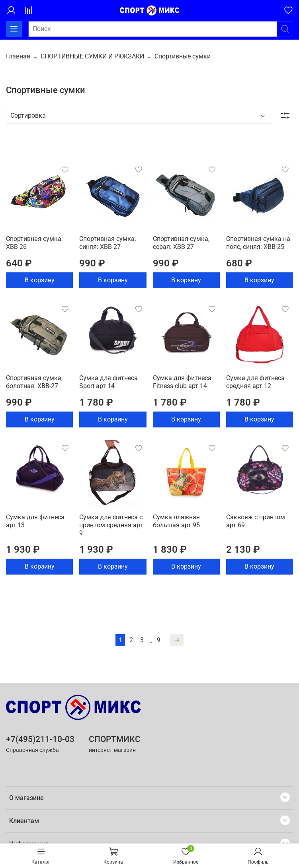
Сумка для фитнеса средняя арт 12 (255, 382)
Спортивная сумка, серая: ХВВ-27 (181, 243)
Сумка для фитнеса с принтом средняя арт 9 (111, 525)
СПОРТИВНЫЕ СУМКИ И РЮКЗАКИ (92, 56)
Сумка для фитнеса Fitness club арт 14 (182, 382)
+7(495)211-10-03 (40, 739)
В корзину (40, 280)
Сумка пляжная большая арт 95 (176, 521)
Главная (18, 56)
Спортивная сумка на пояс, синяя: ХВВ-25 (258, 243)
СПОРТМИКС (115, 739)
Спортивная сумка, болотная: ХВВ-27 (34, 382)
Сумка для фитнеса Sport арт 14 (108, 382)
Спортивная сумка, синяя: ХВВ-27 (107, 243)
